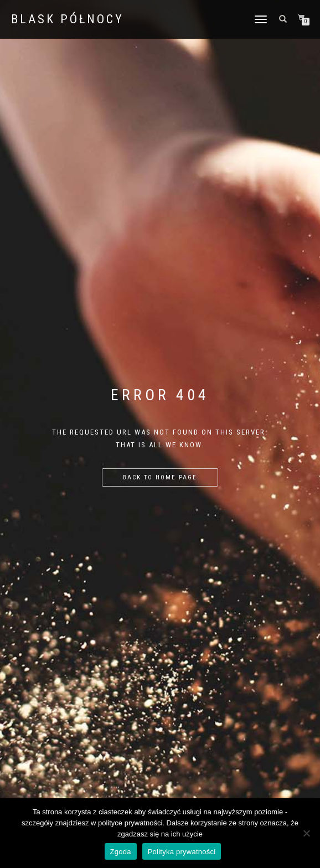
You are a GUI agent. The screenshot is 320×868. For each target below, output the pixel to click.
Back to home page (160, 477)
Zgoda (121, 852)
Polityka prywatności (182, 852)
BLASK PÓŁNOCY (68, 19)
